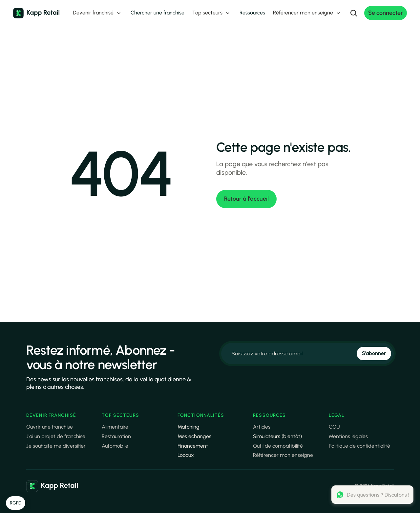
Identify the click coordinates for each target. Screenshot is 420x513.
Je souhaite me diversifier (56, 446)
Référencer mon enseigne (283, 455)
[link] (52, 486)
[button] (16, 503)
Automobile (115, 446)
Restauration (116, 436)
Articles (262, 427)
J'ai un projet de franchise (56, 436)
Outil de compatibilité (278, 446)
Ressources (252, 13)
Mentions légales (348, 436)
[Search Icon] (354, 13)
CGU (334, 427)
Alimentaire (115, 427)
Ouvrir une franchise (50, 427)
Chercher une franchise (157, 13)
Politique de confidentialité (359, 446)
